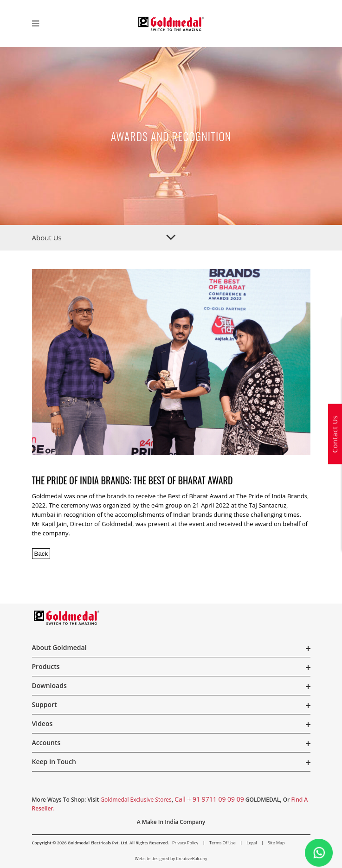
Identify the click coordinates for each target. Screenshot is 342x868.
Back (41, 554)
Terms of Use (223, 843)
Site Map (276, 843)
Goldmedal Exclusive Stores (136, 800)
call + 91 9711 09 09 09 (209, 799)
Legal (252, 843)
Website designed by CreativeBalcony (171, 858)
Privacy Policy (185, 843)
